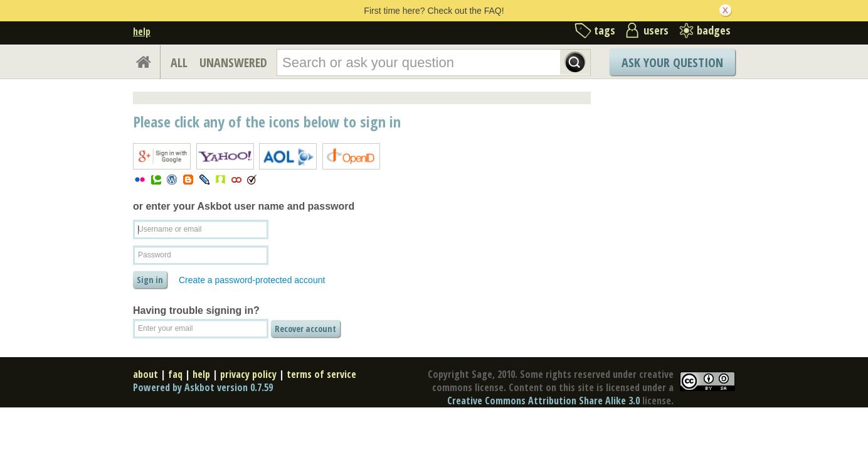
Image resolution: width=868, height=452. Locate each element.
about (146, 374)
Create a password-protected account (252, 280)
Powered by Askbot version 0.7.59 (203, 387)
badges (714, 30)
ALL (179, 62)
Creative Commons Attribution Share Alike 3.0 (543, 401)
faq (175, 374)
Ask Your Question (672, 62)
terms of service (321, 374)
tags (605, 30)
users (656, 30)
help (142, 31)
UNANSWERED (233, 62)
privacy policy (248, 374)
